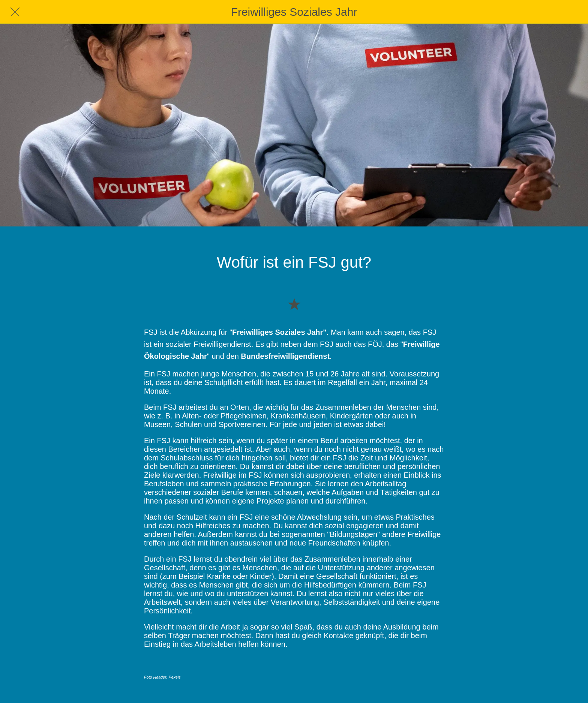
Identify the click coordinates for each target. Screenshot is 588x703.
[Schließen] (15, 12)
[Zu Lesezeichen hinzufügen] (294, 304)
